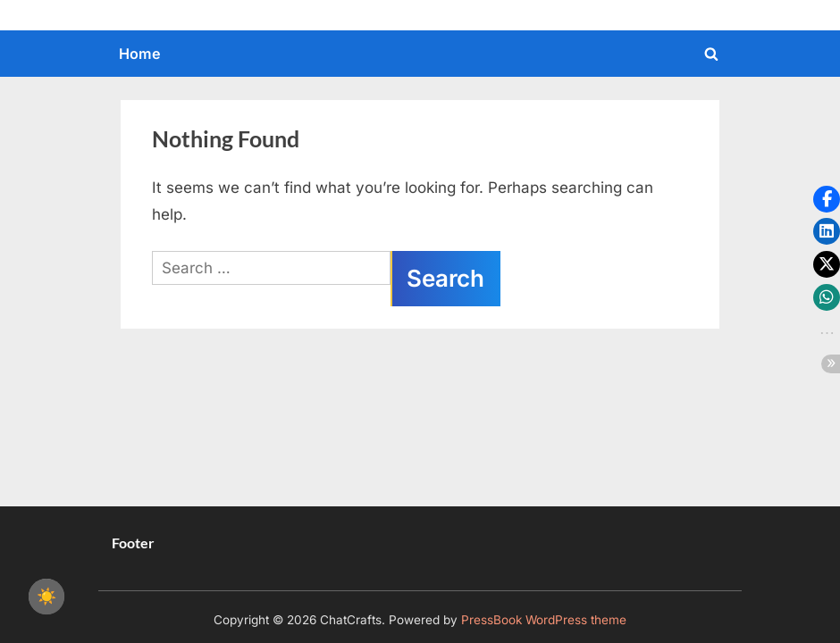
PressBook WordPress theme (544, 620)
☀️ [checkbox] (46, 597)
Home (140, 54)
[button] (827, 199)
